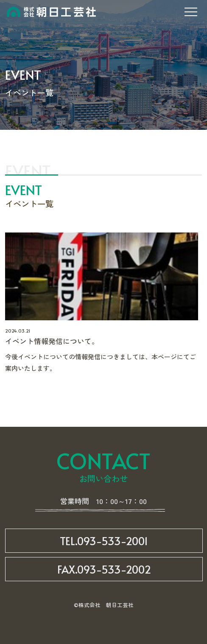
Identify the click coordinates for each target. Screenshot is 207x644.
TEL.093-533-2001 (104, 541)
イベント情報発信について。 (52, 341)
